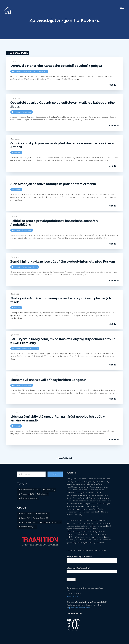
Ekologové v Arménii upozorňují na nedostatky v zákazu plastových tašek (61, 300)
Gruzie (35, 267)
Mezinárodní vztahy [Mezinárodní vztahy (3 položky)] (31, 481)
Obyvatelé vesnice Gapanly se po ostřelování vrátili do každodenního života (63, 104)
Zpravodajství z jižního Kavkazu (64, 20)
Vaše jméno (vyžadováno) (89, 550)
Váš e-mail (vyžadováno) (89, 562)
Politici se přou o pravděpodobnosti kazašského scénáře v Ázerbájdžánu (54, 223)
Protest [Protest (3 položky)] (44, 486)
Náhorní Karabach (40, 71)
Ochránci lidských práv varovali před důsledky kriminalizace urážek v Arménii (62, 145)
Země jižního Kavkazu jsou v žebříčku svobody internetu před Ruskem (63, 261)
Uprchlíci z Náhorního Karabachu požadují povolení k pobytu (56, 66)
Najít (55, 466)
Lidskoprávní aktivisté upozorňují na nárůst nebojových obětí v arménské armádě (57, 418)
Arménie (17, 71)
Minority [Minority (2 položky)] (50, 481)
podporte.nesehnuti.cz (80, 599)
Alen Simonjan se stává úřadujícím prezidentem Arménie (53, 184)
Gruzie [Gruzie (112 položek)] (25, 510)
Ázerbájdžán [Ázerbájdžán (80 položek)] (28, 518)
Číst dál (114, 85)
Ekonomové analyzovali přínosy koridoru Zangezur (48, 380)
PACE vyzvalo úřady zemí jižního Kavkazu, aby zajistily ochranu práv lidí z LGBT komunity (63, 341)
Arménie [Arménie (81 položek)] (43, 505)
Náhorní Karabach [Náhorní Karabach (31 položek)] (51, 514)
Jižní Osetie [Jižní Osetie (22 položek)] (42, 510)
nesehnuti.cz (72, 588)
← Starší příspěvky (64, 450)
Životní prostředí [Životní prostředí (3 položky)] (29, 490)
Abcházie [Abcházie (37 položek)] (27, 505)
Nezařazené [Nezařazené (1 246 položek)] (29, 514)
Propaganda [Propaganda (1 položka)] (27, 486)
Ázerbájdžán (27, 71)
